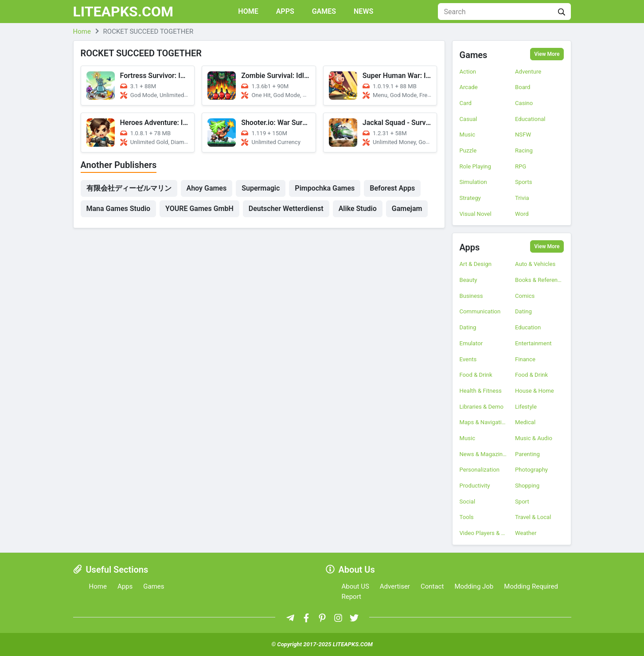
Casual (468, 119)
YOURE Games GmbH (199, 209)
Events (468, 359)
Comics (525, 296)
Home (248, 11)
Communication (480, 311)
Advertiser (395, 586)
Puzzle (468, 150)
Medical (525, 422)
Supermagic (261, 188)
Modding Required (531, 586)
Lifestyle (526, 407)
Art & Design (476, 264)
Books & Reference (539, 280)
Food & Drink (476, 375)
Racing (524, 150)
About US (355, 586)
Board (523, 87)
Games (324, 11)
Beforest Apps (392, 188)
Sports (523, 182)
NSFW (523, 135)
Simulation (473, 182)
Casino (524, 103)
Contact (432, 586)
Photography (531, 470)
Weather (526, 533)
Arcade (469, 87)
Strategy (470, 198)
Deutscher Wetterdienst (286, 209)
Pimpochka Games (325, 188)
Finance (525, 359)
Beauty (468, 280)
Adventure (528, 72)
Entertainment (533, 343)
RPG (521, 166)
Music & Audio (534, 438)
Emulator (471, 343)
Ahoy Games (207, 188)
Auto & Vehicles (535, 264)
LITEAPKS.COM (123, 12)
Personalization (480, 470)
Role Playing (475, 166)
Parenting (527, 454)
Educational (530, 119)
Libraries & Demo (482, 407)
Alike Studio (358, 209)
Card (466, 103)
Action (468, 72)
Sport (522, 502)
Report (352, 597)
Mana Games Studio (119, 209)
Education (528, 327)
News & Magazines (484, 454)
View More (547, 54)
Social (468, 502)
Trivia (522, 198)
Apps (285, 11)
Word (522, 214)
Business (471, 296)
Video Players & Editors (484, 533)
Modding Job (474, 586)
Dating (523, 311)
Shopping (527, 486)
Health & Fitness (481, 391)
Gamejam (407, 209)
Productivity (475, 486)
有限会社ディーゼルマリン (129, 188)
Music (468, 135)
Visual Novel (476, 214)
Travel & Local (533, 517)
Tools (467, 517)
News (363, 11)
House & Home (535, 391)
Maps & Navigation (484, 422)
